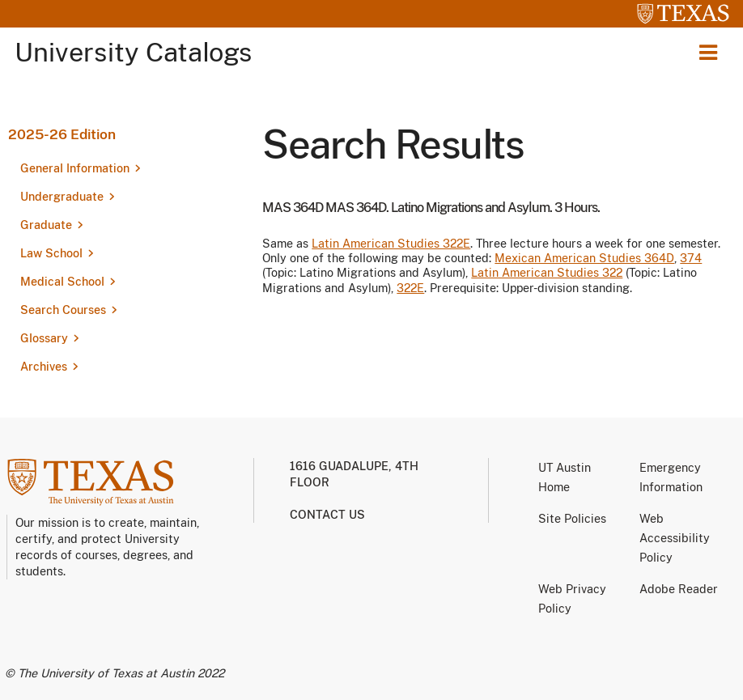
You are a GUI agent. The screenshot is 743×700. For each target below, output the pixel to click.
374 (691, 258)
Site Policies (572, 519)
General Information (75, 168)
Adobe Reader (679, 589)
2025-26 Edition (62, 134)
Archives (44, 367)
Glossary (44, 338)
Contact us (327, 515)
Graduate (46, 225)
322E (410, 288)
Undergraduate (62, 197)
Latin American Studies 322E (391, 244)
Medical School (62, 282)
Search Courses (63, 310)
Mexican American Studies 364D (584, 258)
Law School (51, 253)
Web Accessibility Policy (675, 538)
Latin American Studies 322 (547, 273)
